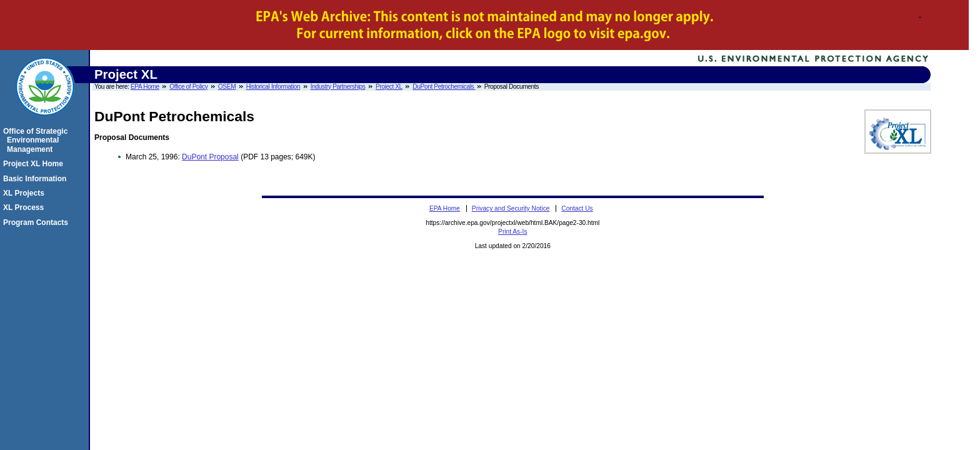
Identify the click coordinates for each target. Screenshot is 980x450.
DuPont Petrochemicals (444, 87)
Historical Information (273, 87)
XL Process (25, 207)
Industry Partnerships (338, 87)
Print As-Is (512, 232)
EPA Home (145, 87)
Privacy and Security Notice (511, 208)
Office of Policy (188, 87)
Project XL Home (35, 164)
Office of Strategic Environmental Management (37, 140)
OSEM (227, 87)
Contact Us (577, 208)
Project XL (389, 87)
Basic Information (37, 179)
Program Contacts (37, 222)
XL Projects (26, 193)
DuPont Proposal (210, 157)
